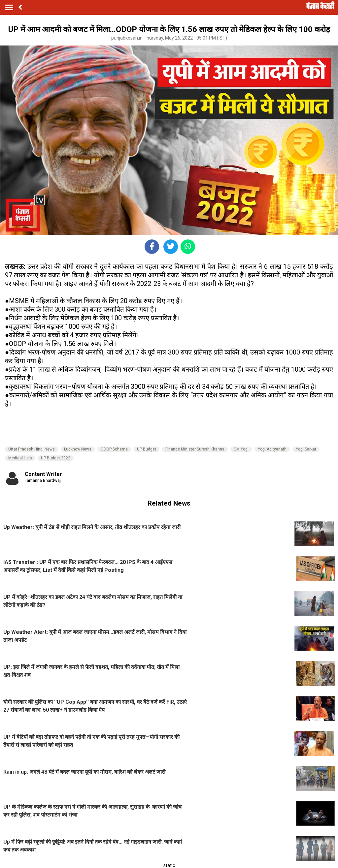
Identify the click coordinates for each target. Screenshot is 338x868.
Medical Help (20, 458)
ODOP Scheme (114, 449)
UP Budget (147, 449)
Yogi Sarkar (306, 449)
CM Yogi (241, 449)
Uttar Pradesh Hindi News (32, 449)
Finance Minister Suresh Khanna (195, 449)
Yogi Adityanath (272, 449)
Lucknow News (78, 449)
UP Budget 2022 (56, 458)
